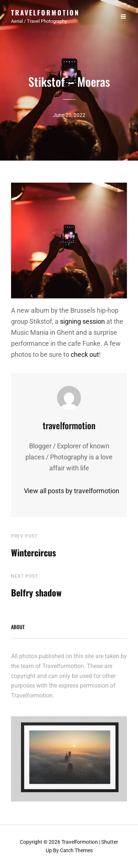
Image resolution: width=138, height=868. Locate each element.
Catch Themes (76, 850)
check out (85, 354)
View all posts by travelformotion (69, 491)
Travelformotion (45, 12)
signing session (82, 321)
